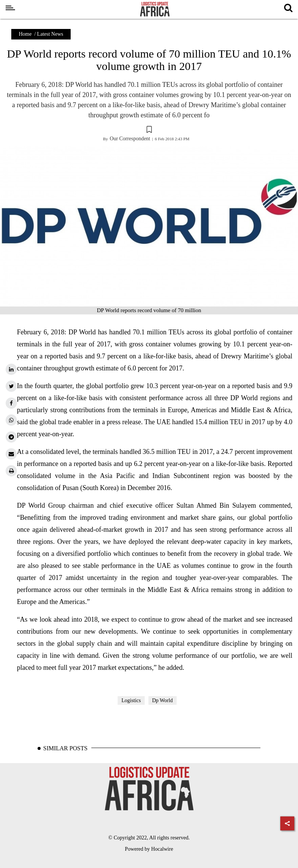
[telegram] (11, 437)
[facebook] (11, 403)
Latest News (50, 34)
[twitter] (11, 386)
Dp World (163, 700)
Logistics (131, 700)
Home (25, 34)
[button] (149, 131)
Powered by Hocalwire (149, 849)
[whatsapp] (11, 420)
